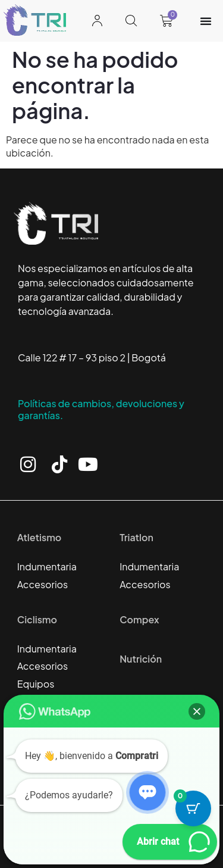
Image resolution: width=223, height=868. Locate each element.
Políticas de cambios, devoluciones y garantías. (101, 410)
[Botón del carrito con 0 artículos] (193, 808)
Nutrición (141, 659)
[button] (197, 711)
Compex (139, 619)
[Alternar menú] (206, 21)
